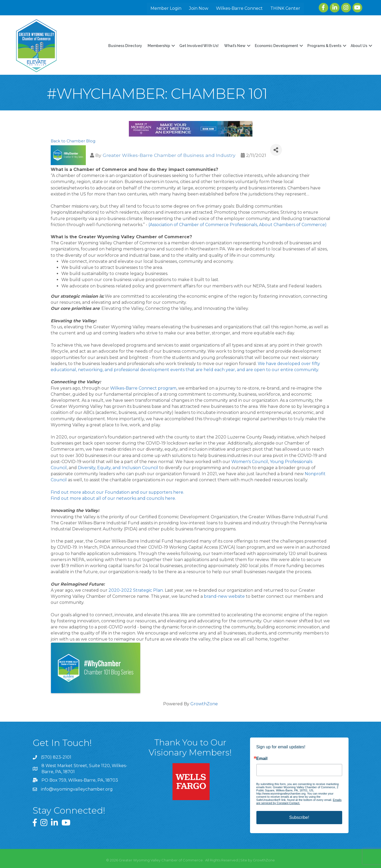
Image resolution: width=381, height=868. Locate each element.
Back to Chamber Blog (73, 141)
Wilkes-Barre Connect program (143, 388)
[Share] (276, 150)
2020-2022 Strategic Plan (136, 590)
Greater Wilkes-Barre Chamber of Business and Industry (169, 155)
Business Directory (125, 46)
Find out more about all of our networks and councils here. (113, 498)
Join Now (199, 8)
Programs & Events (324, 46)
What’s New (234, 46)
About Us (358, 46)
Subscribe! (299, 817)
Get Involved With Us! (198, 46)
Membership (158, 46)
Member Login (167, 8)
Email (262, 759)
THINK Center (286, 8)
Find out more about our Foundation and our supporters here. (117, 492)
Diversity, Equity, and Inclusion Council (118, 468)
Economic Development (276, 46)
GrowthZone (204, 704)
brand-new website (224, 596)
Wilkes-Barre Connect (240, 8)
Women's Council (250, 462)
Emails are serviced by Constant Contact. (299, 801)
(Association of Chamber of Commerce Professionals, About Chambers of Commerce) (238, 225)
